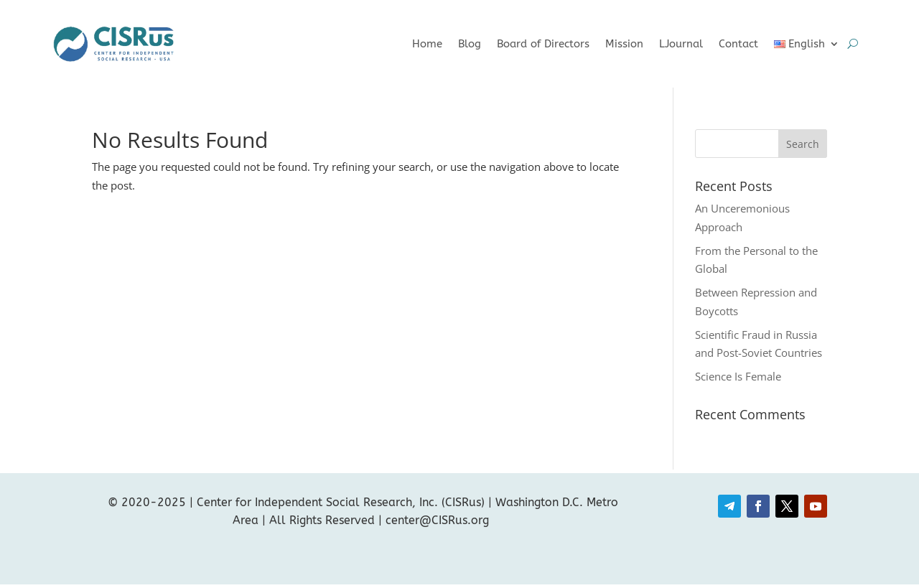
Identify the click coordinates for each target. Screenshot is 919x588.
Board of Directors (543, 44)
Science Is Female (738, 376)
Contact (738, 44)
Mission (624, 44)
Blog (470, 44)
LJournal (681, 44)
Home (427, 44)
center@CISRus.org (437, 520)
